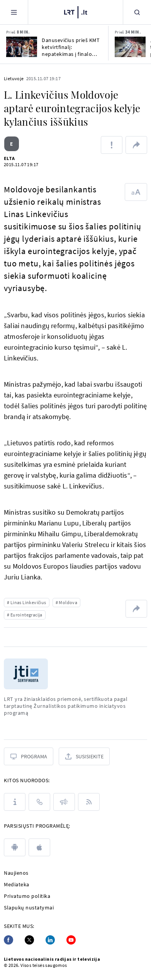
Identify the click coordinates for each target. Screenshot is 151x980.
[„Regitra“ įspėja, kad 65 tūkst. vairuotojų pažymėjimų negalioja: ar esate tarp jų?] (130, 47)
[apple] (39, 847)
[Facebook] (8, 940)
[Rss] (89, 802)
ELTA (9, 158)
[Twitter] (29, 940)
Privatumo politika (27, 896)
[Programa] (29, 756)
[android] (15, 847)
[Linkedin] (50, 940)
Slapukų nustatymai (29, 908)
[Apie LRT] (15, 802)
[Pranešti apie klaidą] (112, 145)
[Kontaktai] (39, 802)
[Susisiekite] (84, 756)
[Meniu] (14, 12)
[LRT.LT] (76, 12)
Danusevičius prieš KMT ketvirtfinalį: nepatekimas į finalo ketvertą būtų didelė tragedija (71, 47)
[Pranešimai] (64, 802)
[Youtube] (71, 940)
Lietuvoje (14, 78)
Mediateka (17, 884)
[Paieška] (137, 12)
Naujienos (16, 873)
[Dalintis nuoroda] (136, 145)
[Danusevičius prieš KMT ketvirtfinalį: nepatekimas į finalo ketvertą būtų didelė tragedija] (22, 47)
